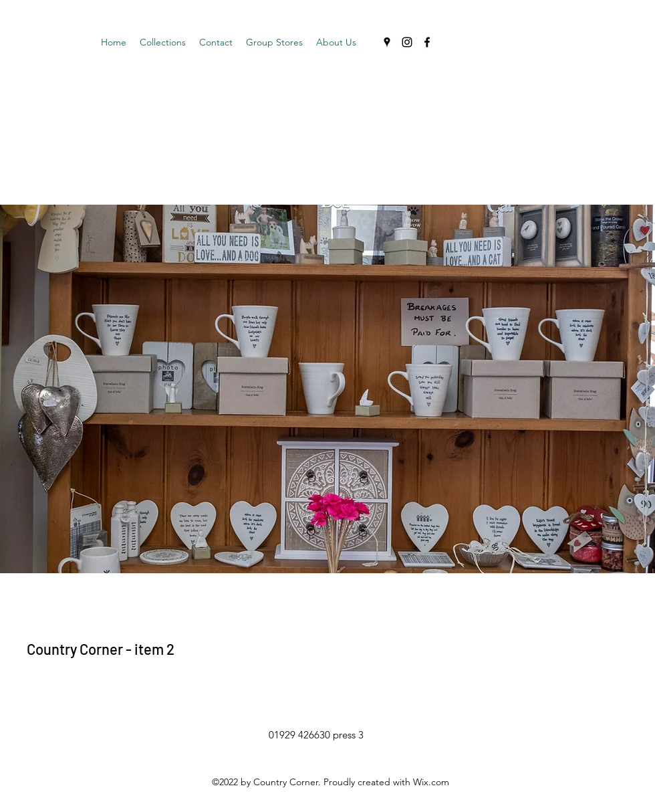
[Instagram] (407, 42)
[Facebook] (427, 42)
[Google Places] (387, 42)
